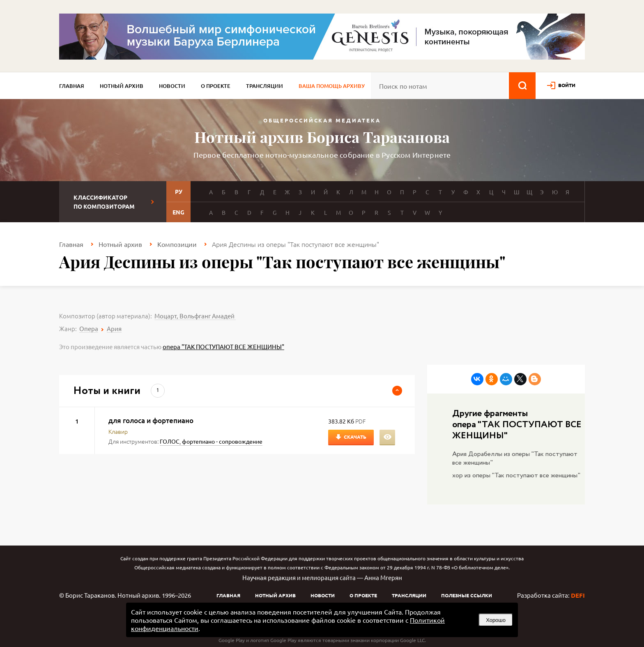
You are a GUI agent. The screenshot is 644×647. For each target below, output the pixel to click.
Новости (172, 86)
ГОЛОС (170, 441)
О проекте (216, 86)
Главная (72, 86)
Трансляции (264, 86)
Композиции (177, 244)
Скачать (355, 437)
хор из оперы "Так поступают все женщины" (516, 475)
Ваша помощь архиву (332, 86)
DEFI (578, 595)
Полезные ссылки (467, 595)
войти (567, 85)
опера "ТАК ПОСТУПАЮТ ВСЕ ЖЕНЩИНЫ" (223, 347)
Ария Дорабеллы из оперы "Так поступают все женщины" (515, 458)
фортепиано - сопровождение (222, 441)
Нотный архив (122, 86)
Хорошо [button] (496, 620)
